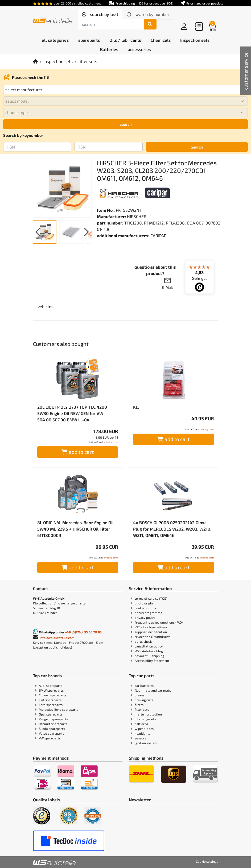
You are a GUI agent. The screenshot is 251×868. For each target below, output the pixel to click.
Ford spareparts (51, 705)
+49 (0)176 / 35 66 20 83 (83, 632)
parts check (143, 641)
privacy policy (145, 617)
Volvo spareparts (52, 733)
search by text (104, 14)
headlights (143, 733)
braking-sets (144, 700)
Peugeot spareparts (53, 719)
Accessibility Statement (152, 660)
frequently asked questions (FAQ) (159, 622)
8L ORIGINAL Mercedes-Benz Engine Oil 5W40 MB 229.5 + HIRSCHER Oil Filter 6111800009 (75, 529)
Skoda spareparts (52, 729)
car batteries (144, 685)
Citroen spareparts (53, 695)
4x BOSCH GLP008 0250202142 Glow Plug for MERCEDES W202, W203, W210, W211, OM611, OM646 (172, 529)
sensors (140, 738)
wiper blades (144, 729)
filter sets (88, 61)
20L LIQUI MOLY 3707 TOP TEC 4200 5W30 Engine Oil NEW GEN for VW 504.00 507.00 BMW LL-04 (72, 413)
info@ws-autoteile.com (57, 638)
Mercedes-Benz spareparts (59, 709)
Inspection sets (58, 61)
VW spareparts (50, 738)
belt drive (142, 724)
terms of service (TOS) (151, 598)
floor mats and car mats (153, 690)
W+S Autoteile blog (149, 651)
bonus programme (148, 613)
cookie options (145, 608)
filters (139, 705)
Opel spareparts (51, 714)
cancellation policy (149, 646)
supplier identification (151, 632)
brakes (140, 695)
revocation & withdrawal (153, 637)
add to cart (78, 452)
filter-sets (142, 709)
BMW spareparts (51, 690)
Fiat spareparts (50, 700)
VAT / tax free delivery (151, 627)
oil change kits (145, 719)
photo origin (144, 603)
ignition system (146, 743)
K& (136, 407)
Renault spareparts (53, 724)
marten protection (148, 714)
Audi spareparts (51, 685)
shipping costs (111, 442)
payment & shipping (149, 656)
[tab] (100, 14)
